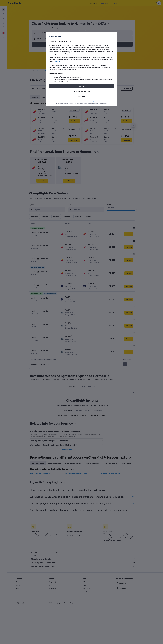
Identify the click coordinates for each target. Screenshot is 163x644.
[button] (81, 86)
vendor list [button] (57, 62)
